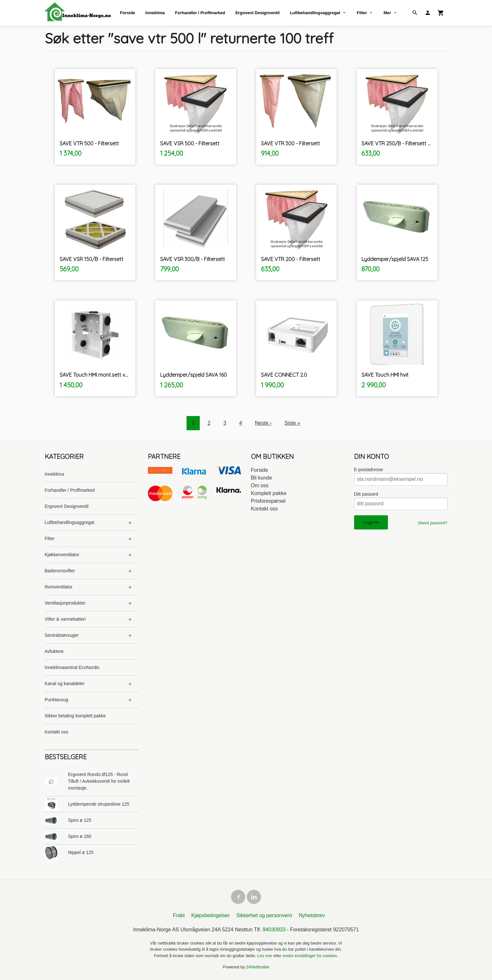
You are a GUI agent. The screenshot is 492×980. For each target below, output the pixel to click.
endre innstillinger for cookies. (310, 956)
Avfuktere (54, 651)
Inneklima (155, 13)
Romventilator (59, 587)
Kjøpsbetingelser (211, 915)
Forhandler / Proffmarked (200, 13)
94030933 (274, 930)
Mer (387, 13)
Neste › (263, 423)
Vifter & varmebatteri (65, 619)
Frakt (179, 915)
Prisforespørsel (268, 501)
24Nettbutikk (258, 967)
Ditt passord (366, 494)
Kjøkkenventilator (62, 555)
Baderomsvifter (60, 571)
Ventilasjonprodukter (65, 603)
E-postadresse (369, 470)
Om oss (260, 485)
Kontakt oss (57, 732)
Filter (362, 13)
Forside (127, 13)
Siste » (292, 423)
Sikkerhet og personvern (264, 915)
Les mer (266, 956)
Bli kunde (262, 478)
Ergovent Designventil (258, 13)
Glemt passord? (433, 523)
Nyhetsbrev (312, 915)
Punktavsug (57, 700)
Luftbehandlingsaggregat (315, 13)
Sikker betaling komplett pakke (75, 716)
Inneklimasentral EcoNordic (72, 667)
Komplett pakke (269, 493)
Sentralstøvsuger (62, 635)
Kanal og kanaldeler (65, 684)
